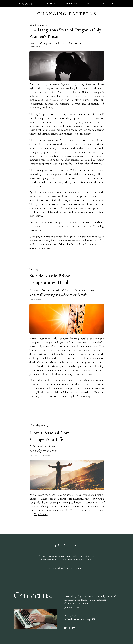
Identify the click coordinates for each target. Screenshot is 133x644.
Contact (107, 4)
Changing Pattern (65, 14)
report (41, 84)
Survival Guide (78, 4)
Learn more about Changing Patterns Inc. (67, 572)
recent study (80, 362)
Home (27, 4)
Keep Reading (41, 514)
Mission (49, 4)
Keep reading (83, 396)
